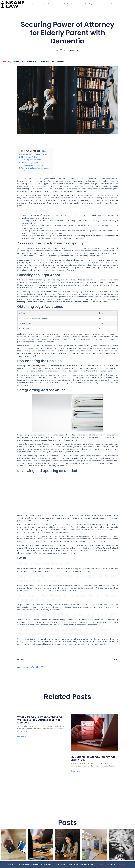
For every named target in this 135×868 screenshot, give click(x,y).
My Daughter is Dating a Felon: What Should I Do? (93, 758)
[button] (33, 667)
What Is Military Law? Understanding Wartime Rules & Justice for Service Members (40, 720)
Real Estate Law (50, 4)
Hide (44, 151)
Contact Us (125, 4)
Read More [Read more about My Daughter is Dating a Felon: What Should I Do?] (75, 771)
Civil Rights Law (91, 4)
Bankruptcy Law (71, 4)
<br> (67, 494)
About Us (109, 4)
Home (34, 4)
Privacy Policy (121, 864)
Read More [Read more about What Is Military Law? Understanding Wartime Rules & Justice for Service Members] (22, 737)
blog (10, 62)
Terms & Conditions (102, 864)
